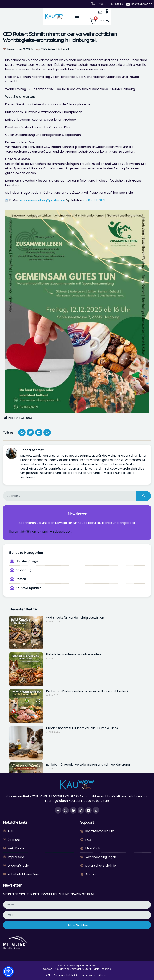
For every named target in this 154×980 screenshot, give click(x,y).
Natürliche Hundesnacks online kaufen (74, 654)
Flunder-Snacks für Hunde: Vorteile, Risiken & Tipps (82, 728)
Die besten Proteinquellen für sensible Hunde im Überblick (87, 691)
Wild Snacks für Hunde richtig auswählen (75, 618)
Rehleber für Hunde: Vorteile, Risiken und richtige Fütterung (88, 765)
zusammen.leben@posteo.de (42, 200)
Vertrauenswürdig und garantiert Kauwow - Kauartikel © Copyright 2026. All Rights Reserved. (77, 967)
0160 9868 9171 (94, 200)
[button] (77, 16)
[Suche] (143, 496)
